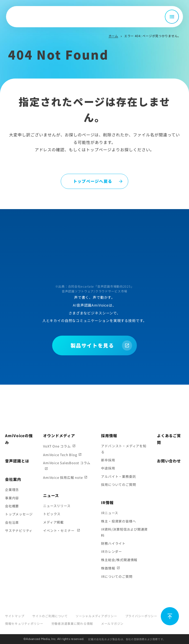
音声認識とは (17, 461)
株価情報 (108, 568)
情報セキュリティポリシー (24, 623)
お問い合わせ (169, 461)
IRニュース (110, 513)
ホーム (113, 36)
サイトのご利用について (50, 616)
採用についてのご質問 (118, 485)
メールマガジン (112, 623)
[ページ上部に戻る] (170, 616)
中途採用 (108, 468)
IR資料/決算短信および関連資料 (124, 532)
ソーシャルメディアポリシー (96, 616)
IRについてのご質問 (117, 576)
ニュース (51, 495)
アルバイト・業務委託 (118, 476)
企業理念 (12, 490)
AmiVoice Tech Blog (60, 455)
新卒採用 (108, 460)
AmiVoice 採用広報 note (63, 477)
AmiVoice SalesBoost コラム (67, 463)
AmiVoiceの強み (19, 439)
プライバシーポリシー (141, 616)
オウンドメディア (59, 436)
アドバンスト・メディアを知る (124, 449)
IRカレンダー (111, 551)
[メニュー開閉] (172, 17)
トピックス (52, 514)
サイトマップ (15, 616)
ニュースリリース (57, 506)
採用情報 (109, 436)
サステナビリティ (19, 530)
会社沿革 (12, 522)
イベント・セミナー (59, 530)
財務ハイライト (113, 543)
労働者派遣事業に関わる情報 (72, 623)
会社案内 (13, 479)
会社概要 (12, 506)
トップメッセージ (19, 514)
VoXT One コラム (57, 446)
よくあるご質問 (169, 439)
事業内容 (12, 498)
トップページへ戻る (93, 181)
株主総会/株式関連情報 (119, 560)
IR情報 (107, 502)
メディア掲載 (53, 522)
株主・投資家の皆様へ (118, 521)
